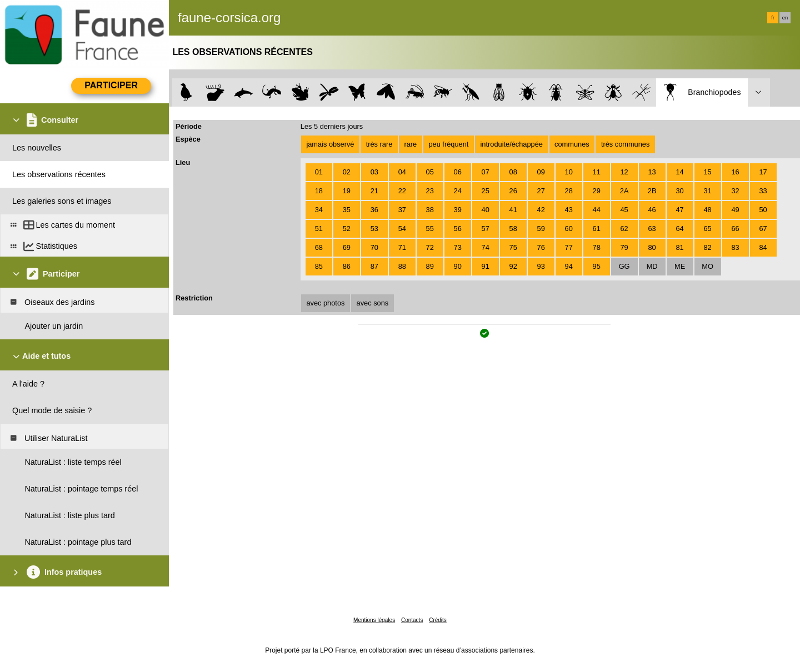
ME (680, 266)
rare (410, 144)
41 (513, 210)
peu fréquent (448, 144)
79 (624, 247)
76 (541, 247)
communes (572, 144)
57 (486, 229)
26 (513, 191)
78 (597, 247)
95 (597, 266)
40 (486, 210)
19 (347, 191)
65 (707, 229)
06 (458, 172)
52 (347, 229)
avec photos (325, 303)
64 (679, 229)
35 (347, 210)
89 (430, 266)
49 (735, 210)
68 (319, 247)
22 (402, 191)
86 (347, 266)
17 (763, 172)
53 (374, 229)
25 (486, 191)
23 (430, 191)
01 (319, 172)
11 (597, 172)
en (785, 18)
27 (541, 191)
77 (569, 247)
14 (679, 172)
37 (402, 210)
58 (513, 229)
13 (652, 172)
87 (374, 266)
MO (707, 266)
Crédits (438, 620)
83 (735, 247)
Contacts (412, 620)
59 (541, 229)
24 (458, 191)
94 (569, 266)
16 (735, 172)
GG (624, 266)
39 (458, 210)
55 (430, 229)
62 (624, 229)
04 (402, 172)
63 (652, 229)
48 (707, 210)
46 (652, 210)
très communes (625, 144)
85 (319, 266)
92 (513, 266)
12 (624, 172)
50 (763, 210)
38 (430, 210)
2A (624, 191)
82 (707, 247)
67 (763, 229)
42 (541, 210)
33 (763, 191)
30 (679, 191)
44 (597, 210)
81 (679, 247)
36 (374, 210)
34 (319, 210)
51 (319, 229)
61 (597, 229)
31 (707, 191)
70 (374, 247)
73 (458, 247)
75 (513, 247)
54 (402, 229)
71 (402, 247)
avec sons (373, 303)
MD (652, 266)
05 (430, 172)
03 (374, 172)
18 (319, 191)
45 (624, 210)
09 (541, 172)
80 (652, 247)
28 (569, 191)
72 (430, 247)
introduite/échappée (512, 144)
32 (735, 191)
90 (458, 266)
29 (597, 191)
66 (735, 229)
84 (763, 247)
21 (374, 191)
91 (486, 266)
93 (541, 266)
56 (458, 229)
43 (569, 210)
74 (486, 247)
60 (569, 229)
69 (347, 247)
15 (707, 172)
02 (347, 172)
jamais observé (330, 144)
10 (569, 172)
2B (652, 191)
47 (679, 210)
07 (486, 172)
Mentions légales (374, 620)
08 (513, 172)
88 (402, 266)
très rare (379, 144)
